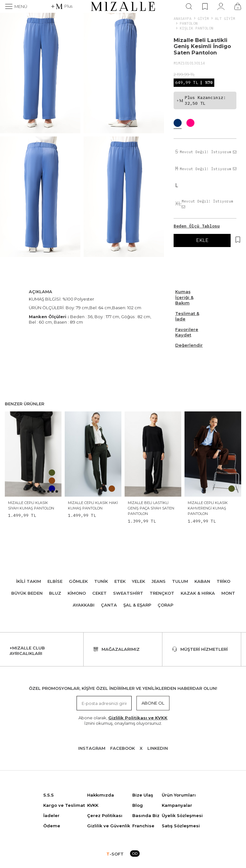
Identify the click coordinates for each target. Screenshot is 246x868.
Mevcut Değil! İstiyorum (208, 152)
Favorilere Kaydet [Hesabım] (187, 332)
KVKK (93, 805)
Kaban (202, 581)
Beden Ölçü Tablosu (197, 226)
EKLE (202, 240)
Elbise (55, 581)
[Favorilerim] (205, 6)
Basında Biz (146, 815)
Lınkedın (158, 748)
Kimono (77, 593)
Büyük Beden (27, 593)
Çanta (109, 605)
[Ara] (189, 6)
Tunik (101, 581)
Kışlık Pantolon (197, 28)
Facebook (123, 748)
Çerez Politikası (105, 815)
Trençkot (162, 593)
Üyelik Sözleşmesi (182, 815)
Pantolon (189, 23)
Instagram (92, 748)
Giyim (203, 18)
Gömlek (78, 581)
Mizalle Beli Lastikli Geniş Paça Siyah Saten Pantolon (151, 508)
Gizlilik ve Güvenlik (109, 826)
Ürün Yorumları (179, 795)
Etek (120, 581)
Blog (138, 805)
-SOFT (115, 854)
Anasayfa (183, 18)
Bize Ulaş (143, 795)
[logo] (123, 6)
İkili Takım (29, 581)
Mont (228, 593)
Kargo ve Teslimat (64, 805)
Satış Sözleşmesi (181, 826)
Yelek (139, 581)
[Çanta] (238, 6)
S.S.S (49, 795)
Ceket (99, 593)
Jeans (159, 581)
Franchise (143, 826)
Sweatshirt (128, 593)
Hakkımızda (101, 795)
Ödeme (52, 826)
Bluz (55, 593)
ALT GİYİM (225, 18)
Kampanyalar (177, 805)
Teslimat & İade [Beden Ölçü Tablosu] (187, 316)
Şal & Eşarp (137, 605)
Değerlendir (189, 345)
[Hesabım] (221, 6)
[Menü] (16, 6)
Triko (223, 581)
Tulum (180, 581)
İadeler (51, 815)
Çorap (165, 605)
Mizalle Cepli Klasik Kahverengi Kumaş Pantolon (208, 508)
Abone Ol (153, 703)
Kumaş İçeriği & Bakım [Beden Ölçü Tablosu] (184, 297)
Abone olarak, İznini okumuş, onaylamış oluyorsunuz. (123, 720)
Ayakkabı (84, 605)
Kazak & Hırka (198, 593)
